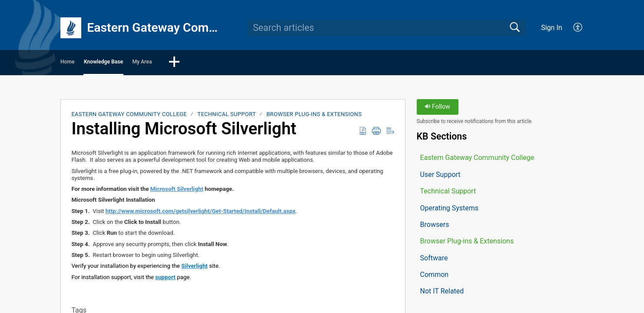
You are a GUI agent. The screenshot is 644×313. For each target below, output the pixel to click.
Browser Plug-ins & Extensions (314, 117)
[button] (578, 28)
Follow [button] (437, 110)
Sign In (551, 28)
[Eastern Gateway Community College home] (71, 28)
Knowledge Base (151, 63)
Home (85, 63)
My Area (220, 63)
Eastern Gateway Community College (129, 117)
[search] (386, 28)
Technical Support (226, 117)
